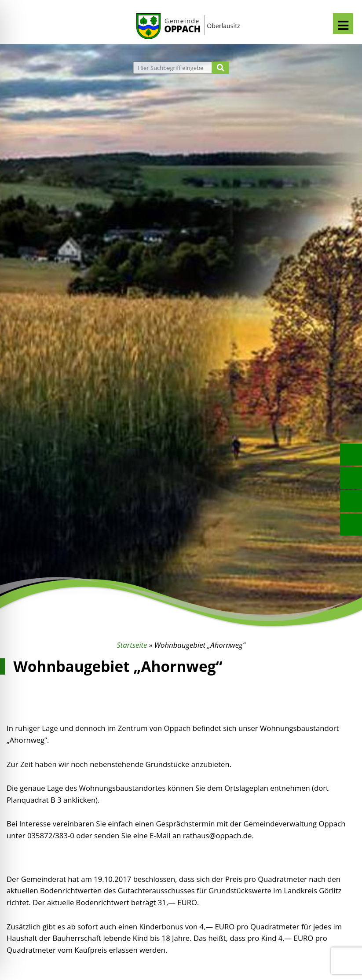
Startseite (132, 645)
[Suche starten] (221, 68)
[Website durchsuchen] (174, 68)
